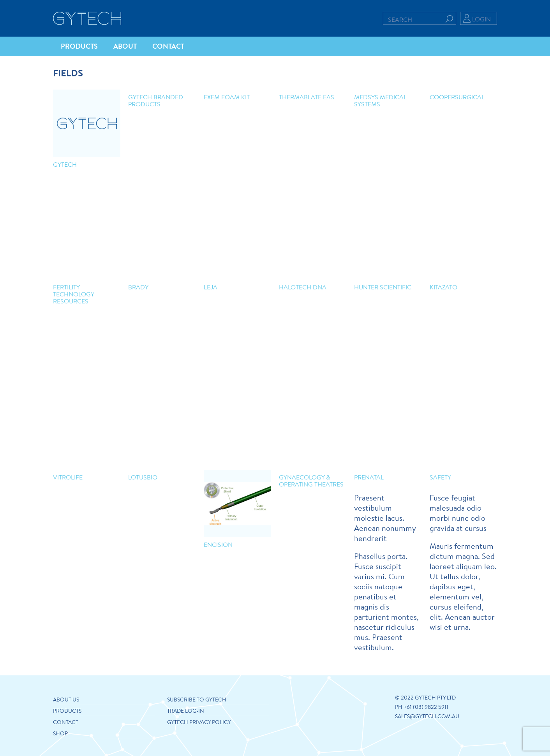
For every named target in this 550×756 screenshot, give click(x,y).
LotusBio (143, 477)
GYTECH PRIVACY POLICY (199, 722)
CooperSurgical (457, 97)
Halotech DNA (303, 287)
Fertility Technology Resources (73, 294)
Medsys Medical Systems (380, 100)
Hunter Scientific (383, 287)
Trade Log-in (186, 711)
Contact (66, 722)
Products (67, 711)
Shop (60, 733)
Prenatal (369, 477)
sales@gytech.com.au (427, 716)
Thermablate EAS (307, 97)
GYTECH (65, 164)
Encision (218, 544)
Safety (440, 477)
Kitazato (443, 287)
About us (66, 700)
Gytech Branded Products (156, 100)
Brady (138, 287)
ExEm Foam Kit (227, 97)
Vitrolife (68, 477)
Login (481, 19)
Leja (211, 287)
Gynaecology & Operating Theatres (311, 480)
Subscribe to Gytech (197, 700)
